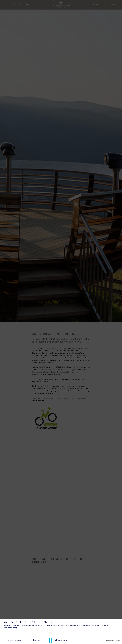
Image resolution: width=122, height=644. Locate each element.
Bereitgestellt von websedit (113, 640)
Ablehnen (38, 640)
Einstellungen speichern (13, 640)
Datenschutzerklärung (10, 628)
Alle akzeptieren (63, 640)
